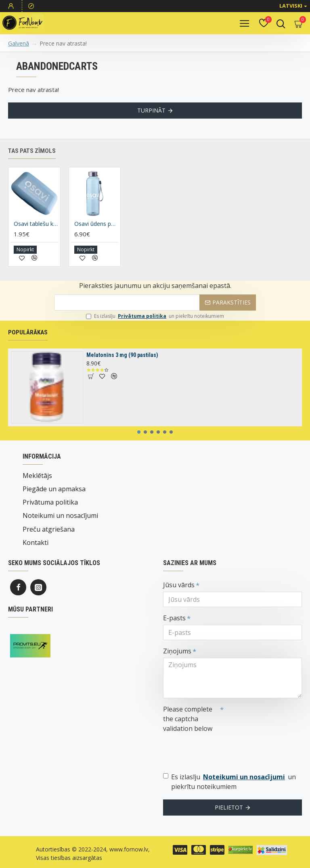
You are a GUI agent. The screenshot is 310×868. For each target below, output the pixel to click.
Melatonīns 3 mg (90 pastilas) (122, 365)
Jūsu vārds (179, 585)
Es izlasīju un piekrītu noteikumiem (155, 326)
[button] (139, 442)
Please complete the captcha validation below (188, 719)
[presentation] (220, 750)
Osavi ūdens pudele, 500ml (96, 234)
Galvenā (19, 43)
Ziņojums (177, 651)
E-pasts (174, 618)
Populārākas (28, 342)
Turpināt (151, 110)
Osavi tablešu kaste (36, 234)
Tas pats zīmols (32, 161)
